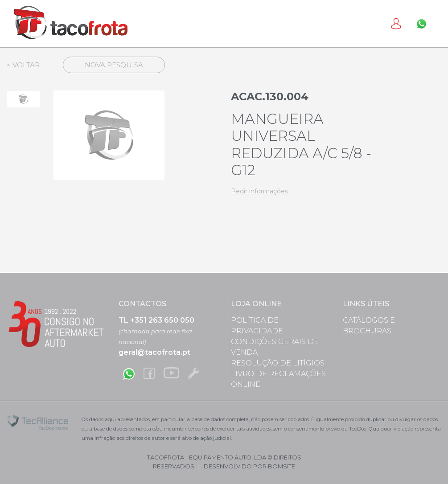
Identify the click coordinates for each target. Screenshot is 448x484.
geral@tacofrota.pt (154, 352)
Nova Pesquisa (114, 65)
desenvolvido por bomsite (249, 466)
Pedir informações (259, 191)
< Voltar (23, 65)
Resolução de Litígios (278, 363)
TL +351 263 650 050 (156, 320)
